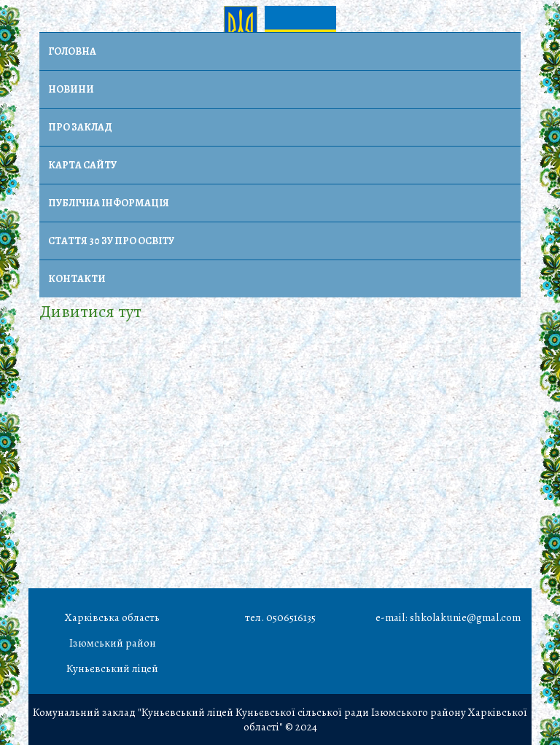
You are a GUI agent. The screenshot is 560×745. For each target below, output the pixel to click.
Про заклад (80, 127)
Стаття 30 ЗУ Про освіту (111, 241)
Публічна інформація (109, 203)
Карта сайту (82, 165)
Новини (71, 89)
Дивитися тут (90, 311)
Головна (72, 51)
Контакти (77, 279)
